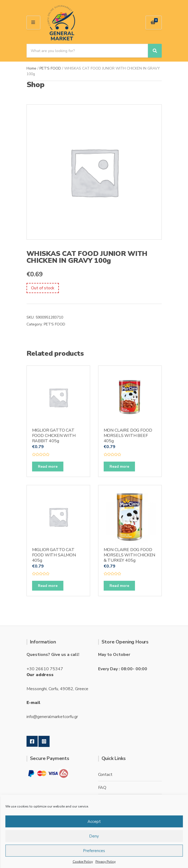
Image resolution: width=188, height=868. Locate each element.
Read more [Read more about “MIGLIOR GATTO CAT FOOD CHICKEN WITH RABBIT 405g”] (48, 467)
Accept (94, 822)
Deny (94, 836)
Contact (105, 775)
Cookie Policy (83, 862)
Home (31, 68)
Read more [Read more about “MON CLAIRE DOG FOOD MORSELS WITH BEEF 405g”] (119, 467)
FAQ (102, 788)
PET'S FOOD (50, 68)
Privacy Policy (106, 862)
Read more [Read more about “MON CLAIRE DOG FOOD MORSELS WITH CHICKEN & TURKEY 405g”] (119, 586)
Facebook (32, 741)
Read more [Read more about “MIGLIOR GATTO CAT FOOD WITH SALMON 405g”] (48, 586)
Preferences (94, 851)
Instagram (44, 741)
